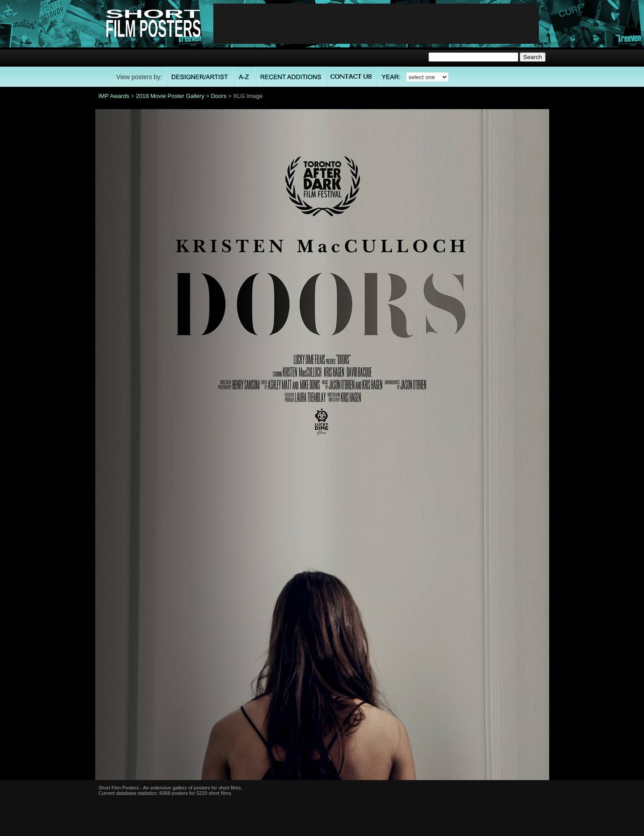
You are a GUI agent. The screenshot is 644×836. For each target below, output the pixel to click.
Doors (219, 96)
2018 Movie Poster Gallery (170, 96)
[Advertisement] (376, 24)
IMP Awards (114, 96)
